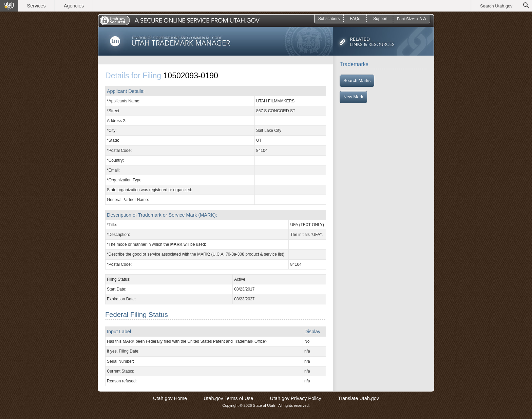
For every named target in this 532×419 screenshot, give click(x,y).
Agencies (74, 6)
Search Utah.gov (496, 6)
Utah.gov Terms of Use (228, 398)
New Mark (353, 97)
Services (36, 6)
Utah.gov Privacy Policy (296, 398)
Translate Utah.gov (358, 398)
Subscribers (329, 19)
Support (380, 19)
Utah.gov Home (170, 398)
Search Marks (357, 81)
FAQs (355, 19)
